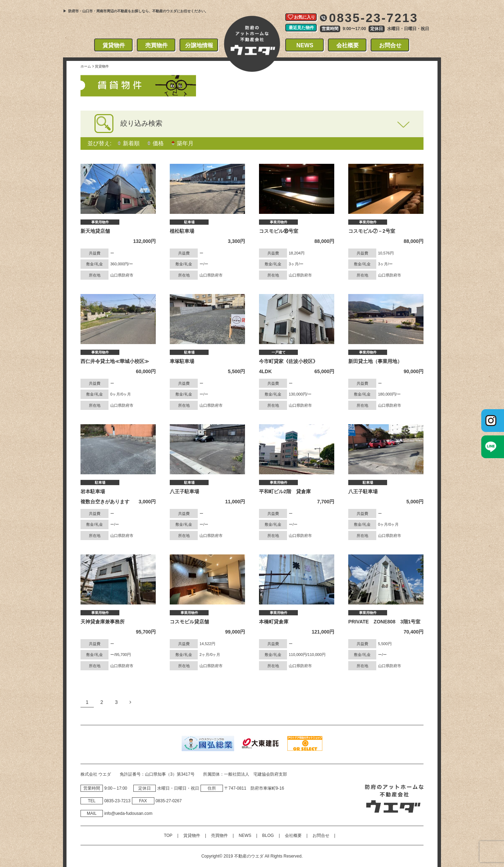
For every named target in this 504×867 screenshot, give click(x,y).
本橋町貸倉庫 (274, 622)
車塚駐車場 (182, 361)
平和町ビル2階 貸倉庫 (285, 491)
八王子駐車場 (184, 491)
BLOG (268, 835)
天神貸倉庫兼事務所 (103, 622)
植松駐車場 (182, 231)
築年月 (182, 144)
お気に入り (304, 17)
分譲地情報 (199, 45)
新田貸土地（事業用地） (375, 361)
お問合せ (390, 45)
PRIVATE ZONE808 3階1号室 (384, 622)
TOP (168, 835)
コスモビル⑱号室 (279, 231)
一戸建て (279, 352)
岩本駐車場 (93, 491)
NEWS (305, 45)
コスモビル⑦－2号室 (372, 231)
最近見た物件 (301, 28)
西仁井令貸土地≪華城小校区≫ (115, 361)
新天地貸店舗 (95, 231)
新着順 (128, 144)
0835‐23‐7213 (117, 801)
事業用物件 (100, 222)
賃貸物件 (114, 45)
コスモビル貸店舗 (189, 622)
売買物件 (157, 45)
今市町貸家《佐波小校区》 (288, 361)
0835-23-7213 (374, 18)
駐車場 (189, 222)
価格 (155, 144)
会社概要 (348, 45)
